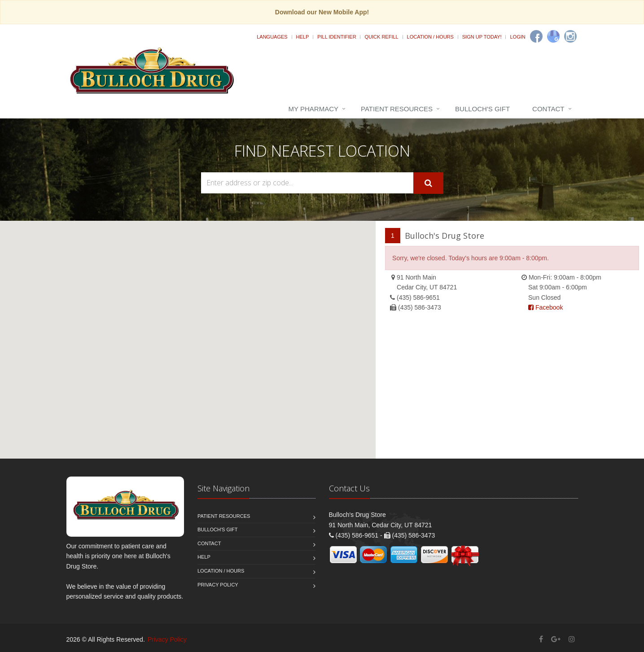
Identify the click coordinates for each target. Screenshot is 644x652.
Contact (548, 109)
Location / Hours (430, 37)
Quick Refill (381, 37)
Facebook (545, 307)
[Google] (553, 36)
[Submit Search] (428, 183)
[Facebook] (536, 36)
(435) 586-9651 (418, 298)
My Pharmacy (313, 109)
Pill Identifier (337, 37)
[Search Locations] (307, 183)
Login (517, 37)
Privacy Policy (218, 585)
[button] (188, 331)
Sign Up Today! (482, 37)
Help (303, 37)
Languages (272, 37)
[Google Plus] (556, 639)
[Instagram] (570, 36)
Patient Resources (397, 109)
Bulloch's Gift (482, 109)
